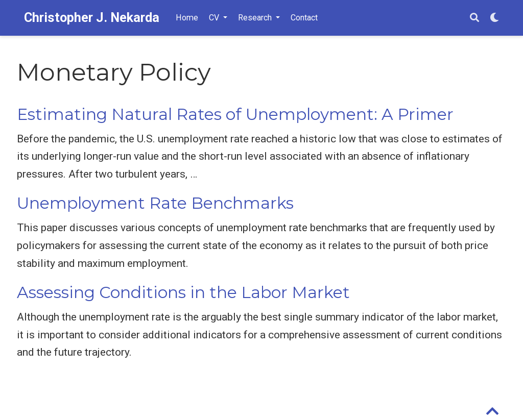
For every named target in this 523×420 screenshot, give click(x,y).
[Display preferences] (494, 18)
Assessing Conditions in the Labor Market (183, 292)
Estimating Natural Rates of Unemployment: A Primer (235, 114)
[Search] (474, 18)
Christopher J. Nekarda (92, 18)
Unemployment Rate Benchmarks (155, 203)
